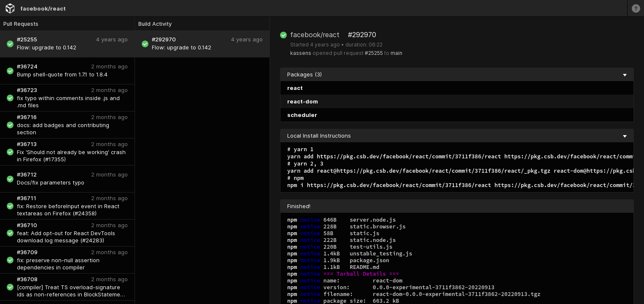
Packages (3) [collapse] (457, 74)
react (295, 88)
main (396, 53)
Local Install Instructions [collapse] (457, 136)
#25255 (374, 53)
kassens (301, 53)
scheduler (302, 115)
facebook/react (43, 8)
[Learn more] (636, 8)
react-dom (303, 101)
